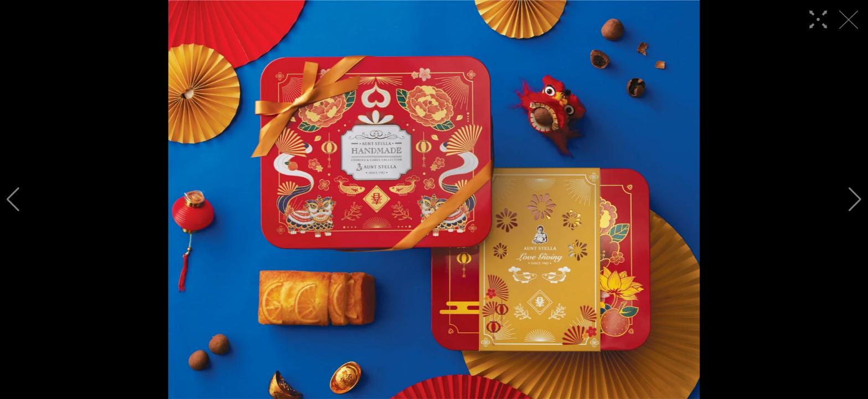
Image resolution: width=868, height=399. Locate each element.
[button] (13, 199)
